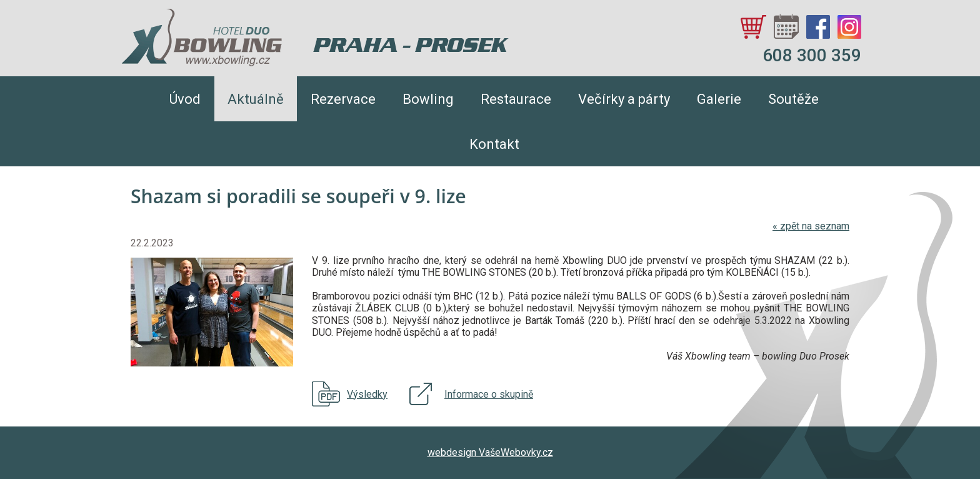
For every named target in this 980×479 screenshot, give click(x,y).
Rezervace (343, 99)
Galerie (719, 99)
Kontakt (494, 144)
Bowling (428, 99)
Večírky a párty (624, 99)
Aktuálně (256, 99)
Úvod (185, 99)
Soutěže (793, 99)
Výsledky (367, 394)
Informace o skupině (489, 394)
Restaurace (516, 99)
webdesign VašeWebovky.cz (490, 452)
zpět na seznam (811, 226)
